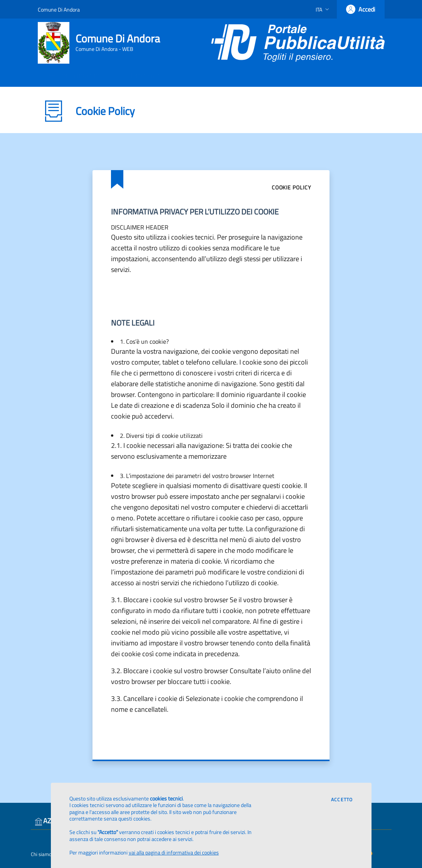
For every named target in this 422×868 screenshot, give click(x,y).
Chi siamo (41, 854)
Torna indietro (73, 75)
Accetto (342, 800)
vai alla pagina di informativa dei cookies (174, 852)
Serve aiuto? (358, 76)
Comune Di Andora (59, 9)
